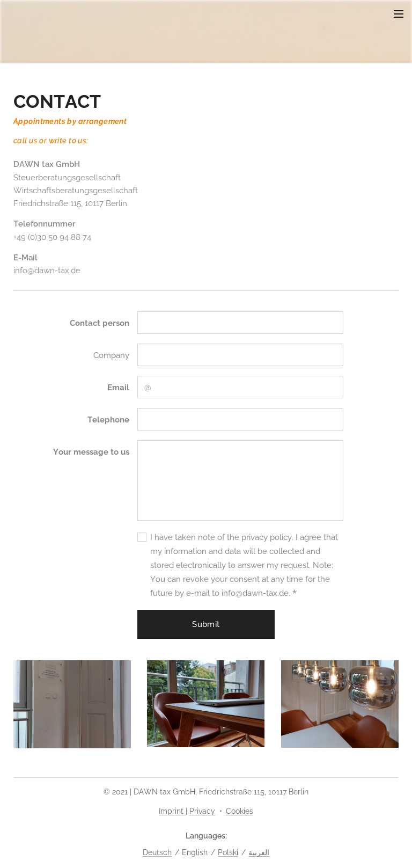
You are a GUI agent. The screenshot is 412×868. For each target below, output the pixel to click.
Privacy (202, 811)
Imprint (172, 811)
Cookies (240, 811)
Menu (399, 14)
